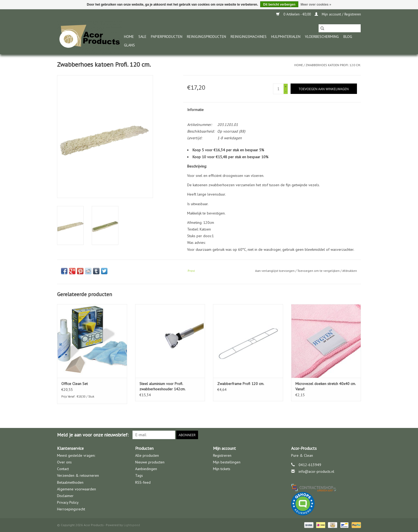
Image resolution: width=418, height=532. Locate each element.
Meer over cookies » (316, 5)
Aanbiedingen (146, 469)
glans (129, 45)
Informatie (195, 110)
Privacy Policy (68, 502)
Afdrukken (350, 271)
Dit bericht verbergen (279, 5)
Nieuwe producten (150, 462)
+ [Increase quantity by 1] (286, 86)
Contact (63, 469)
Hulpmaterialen (286, 37)
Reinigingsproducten (206, 37)
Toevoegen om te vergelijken (319, 271)
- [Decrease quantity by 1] (286, 91)
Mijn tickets (222, 469)
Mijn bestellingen (227, 462)
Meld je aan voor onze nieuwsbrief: (93, 435)
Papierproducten (167, 37)
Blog (348, 37)
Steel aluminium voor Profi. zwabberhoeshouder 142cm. (162, 386)
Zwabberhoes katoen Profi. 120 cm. (333, 65)
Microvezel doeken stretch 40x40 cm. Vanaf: (325, 386)
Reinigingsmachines (249, 37)
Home (129, 37)
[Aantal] (278, 89)
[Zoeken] (340, 28)
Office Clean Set (75, 384)
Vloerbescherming (322, 37)
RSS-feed (143, 482)
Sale (142, 37)
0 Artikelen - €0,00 (294, 14)
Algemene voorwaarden (77, 489)
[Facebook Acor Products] (357, 435)
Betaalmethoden (70, 482)
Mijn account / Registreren (338, 14)
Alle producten (147, 455)
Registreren (222, 455)
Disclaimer (65, 496)
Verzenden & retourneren (78, 475)
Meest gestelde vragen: (76, 455)
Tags (139, 475)
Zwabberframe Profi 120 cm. (241, 384)
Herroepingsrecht (71, 509)
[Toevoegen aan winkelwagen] (324, 89)
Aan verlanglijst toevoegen (275, 271)
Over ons (64, 462)
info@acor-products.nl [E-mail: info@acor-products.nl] (316, 471)
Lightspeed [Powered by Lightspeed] (132, 525)
